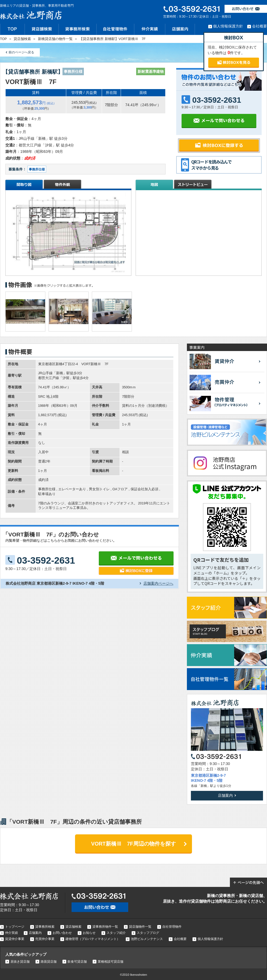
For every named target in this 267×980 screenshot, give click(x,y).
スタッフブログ (148, 933)
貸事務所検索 (45, 927)
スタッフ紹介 (116, 933)
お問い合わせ (62, 933)
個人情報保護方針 (228, 26)
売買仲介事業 (45, 939)
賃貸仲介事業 (15, 939)
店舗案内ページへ (158, 583)
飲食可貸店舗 (77, 962)
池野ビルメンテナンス (147, 939)
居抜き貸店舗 (20, 962)
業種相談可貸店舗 (111, 962)
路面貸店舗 (49, 962)
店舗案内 (225, 795)
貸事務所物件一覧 (105, 927)
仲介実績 (11, 933)
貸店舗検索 (73, 927)
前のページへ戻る (21, 52)
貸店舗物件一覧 (140, 927)
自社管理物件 (172, 927)
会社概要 (260, 26)
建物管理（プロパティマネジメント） (93, 939)
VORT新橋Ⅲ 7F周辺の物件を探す (133, 844)
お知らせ (89, 933)
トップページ (15, 927)
